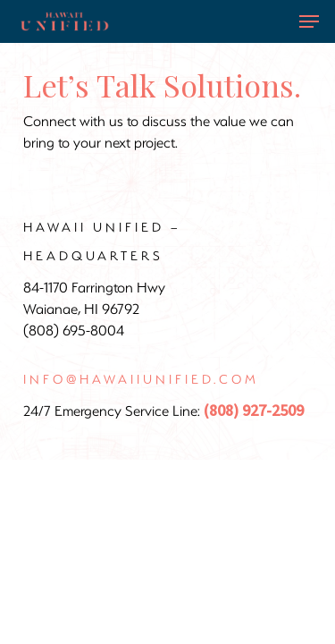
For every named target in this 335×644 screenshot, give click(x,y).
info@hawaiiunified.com (141, 379)
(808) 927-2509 (254, 411)
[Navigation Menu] (309, 21)
